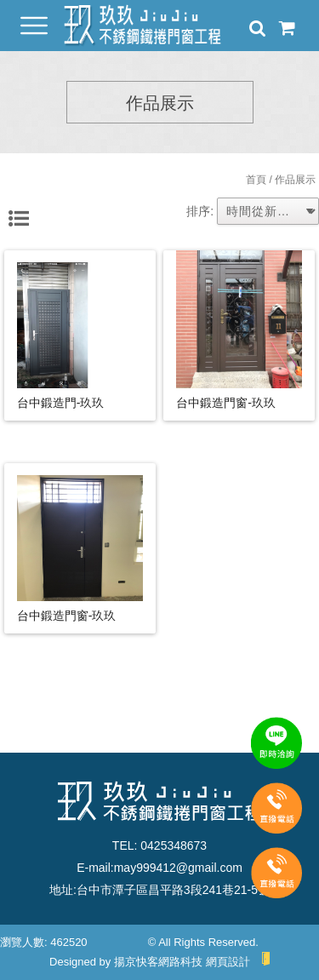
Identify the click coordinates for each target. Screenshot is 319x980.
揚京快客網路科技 (158, 962)
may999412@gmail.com (178, 868)
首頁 (256, 180)
